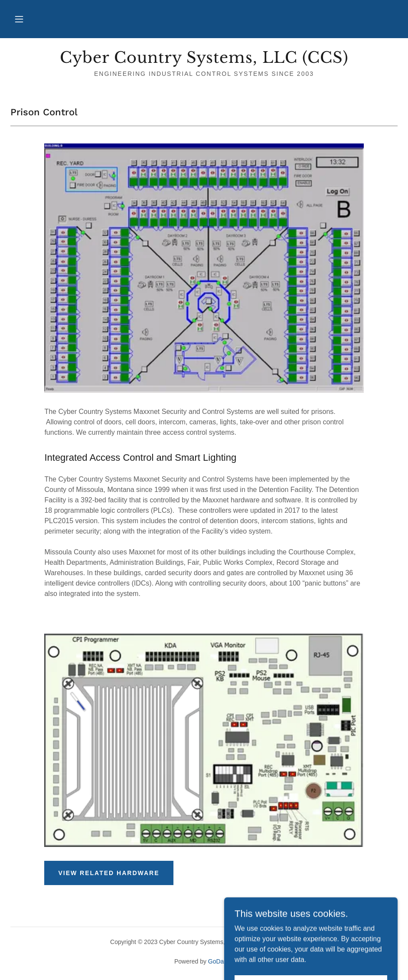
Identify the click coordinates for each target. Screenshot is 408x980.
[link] (204, 60)
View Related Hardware (109, 873)
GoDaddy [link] (221, 961)
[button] (19, 19)
